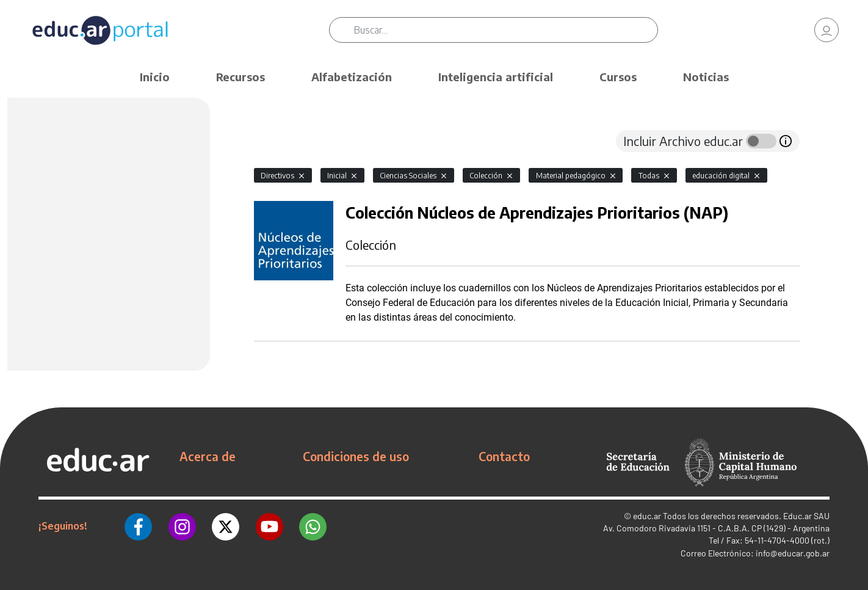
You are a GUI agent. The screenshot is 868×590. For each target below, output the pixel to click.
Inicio (155, 77)
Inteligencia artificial (496, 77)
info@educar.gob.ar (793, 553)
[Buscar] (507, 31)
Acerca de (208, 456)
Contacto (504, 456)
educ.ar (647, 516)
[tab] (278, 141)
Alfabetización (352, 77)
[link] (826, 31)
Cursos (618, 77)
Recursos (241, 77)
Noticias (706, 77)
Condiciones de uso (356, 456)
